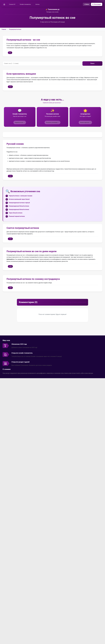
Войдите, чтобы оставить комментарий (74, 302)
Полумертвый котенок (15, 29)
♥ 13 (10, 87)
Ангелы (38, 4)
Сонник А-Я (12, 4)
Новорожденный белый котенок (19, 206)
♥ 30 (10, 288)
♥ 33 (10, 266)
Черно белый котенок (16, 213)
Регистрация (96, 4)
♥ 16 (10, 176)
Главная (4, 29)
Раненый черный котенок (17, 216)
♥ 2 (10, 53)
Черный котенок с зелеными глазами (21, 196)
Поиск (92, 64)
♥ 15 (10, 239)
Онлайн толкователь (25, 4)
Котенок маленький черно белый (19, 199)
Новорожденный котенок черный (19, 203)
